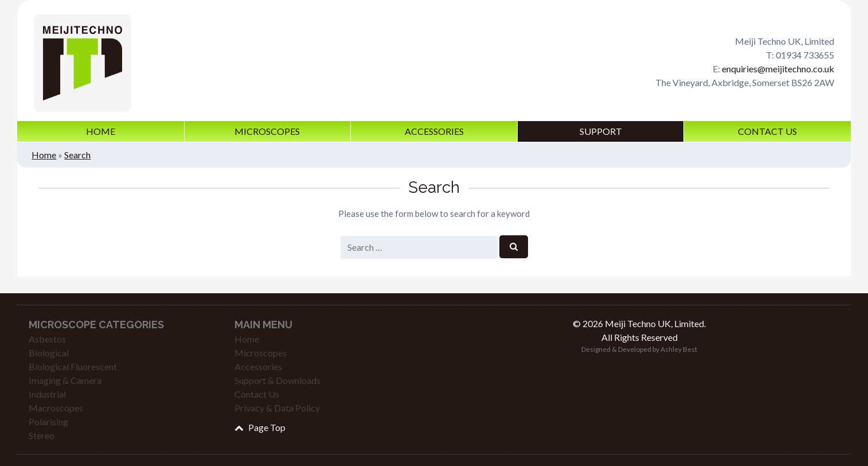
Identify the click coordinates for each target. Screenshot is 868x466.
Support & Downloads (277, 380)
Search (77, 155)
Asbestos (47, 339)
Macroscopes (56, 408)
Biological (49, 353)
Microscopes (267, 131)
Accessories (434, 131)
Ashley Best (679, 349)
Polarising (48, 422)
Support (601, 131)
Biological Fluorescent (73, 366)
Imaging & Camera (65, 380)
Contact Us (767, 131)
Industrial (47, 394)
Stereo (42, 435)
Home (101, 131)
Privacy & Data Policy (277, 408)
